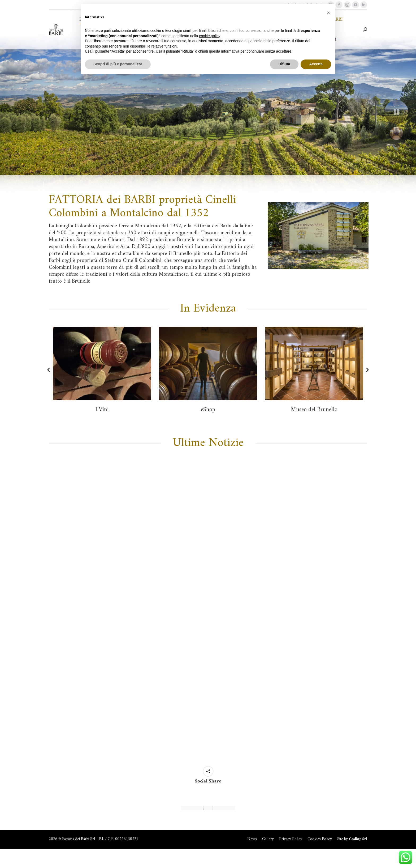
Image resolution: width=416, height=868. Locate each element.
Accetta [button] (316, 64)
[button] (49, 370)
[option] (102, 369)
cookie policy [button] (209, 36)
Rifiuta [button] (284, 64)
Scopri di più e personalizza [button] (118, 64)
